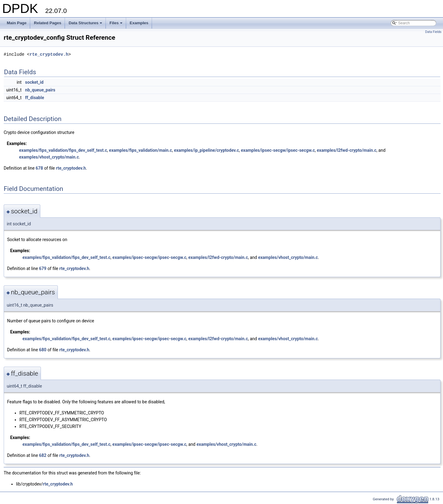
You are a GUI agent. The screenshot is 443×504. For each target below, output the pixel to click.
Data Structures (86, 25)
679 (43, 268)
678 (39, 168)
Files (116, 25)
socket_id (34, 82)
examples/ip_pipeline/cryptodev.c (206, 150)
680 (43, 350)
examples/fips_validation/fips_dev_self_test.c (63, 150)
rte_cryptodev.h (49, 54)
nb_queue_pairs (40, 90)
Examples (139, 23)
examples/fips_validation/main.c (140, 150)
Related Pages (48, 23)
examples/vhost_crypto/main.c (49, 157)
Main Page (17, 23)
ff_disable (35, 98)
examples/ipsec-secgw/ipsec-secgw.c (278, 150)
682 (43, 455)
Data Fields (433, 32)
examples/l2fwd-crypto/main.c (347, 150)
